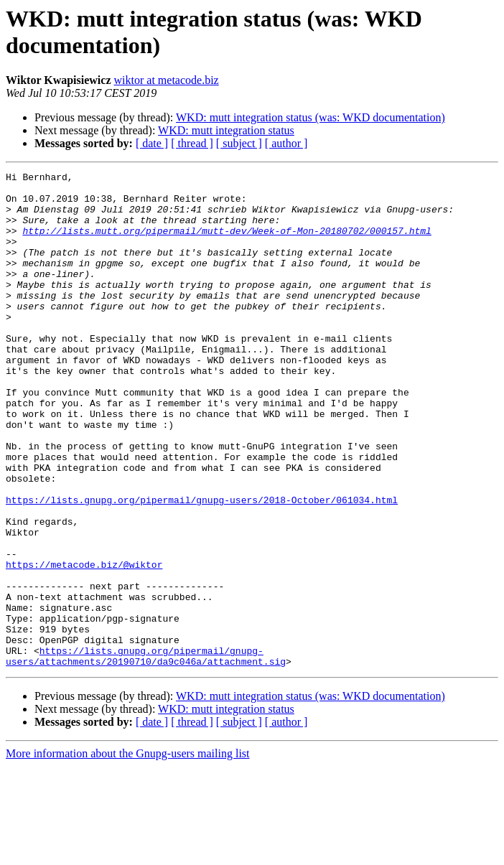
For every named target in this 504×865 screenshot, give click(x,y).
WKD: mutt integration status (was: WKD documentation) (311, 117)
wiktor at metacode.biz (167, 80)
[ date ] (152, 143)
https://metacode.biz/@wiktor (84, 644)
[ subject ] (239, 143)
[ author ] (286, 143)
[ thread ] (192, 143)
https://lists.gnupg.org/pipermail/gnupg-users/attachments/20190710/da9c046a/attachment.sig (146, 754)
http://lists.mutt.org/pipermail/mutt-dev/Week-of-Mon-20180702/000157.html (227, 243)
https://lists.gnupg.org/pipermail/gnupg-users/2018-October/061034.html (202, 566)
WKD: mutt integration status (226, 130)
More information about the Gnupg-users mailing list (128, 852)
